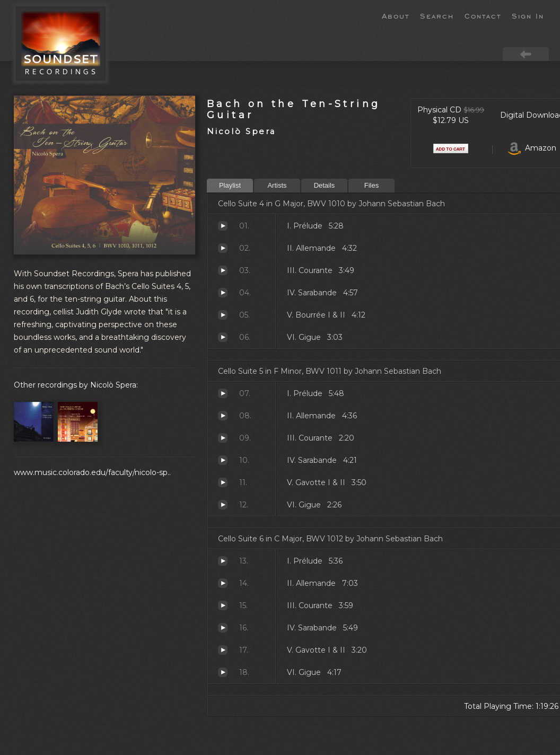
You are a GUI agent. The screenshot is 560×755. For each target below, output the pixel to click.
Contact (483, 15)
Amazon (532, 148)
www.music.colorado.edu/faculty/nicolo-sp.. (92, 472)
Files (371, 185)
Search (437, 15)
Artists (277, 185)
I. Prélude (223, 226)
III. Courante (223, 270)
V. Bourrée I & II (223, 315)
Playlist (230, 185)
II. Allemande (223, 248)
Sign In (528, 15)
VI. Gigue (223, 337)
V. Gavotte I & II (223, 482)
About (396, 15)
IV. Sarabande (223, 293)
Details (325, 185)
